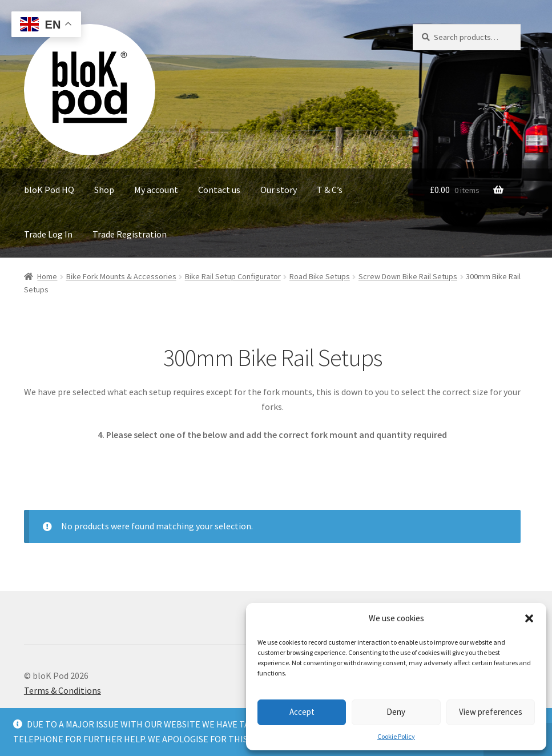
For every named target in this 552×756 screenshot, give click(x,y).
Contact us (219, 190)
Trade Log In (48, 234)
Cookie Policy (396, 736)
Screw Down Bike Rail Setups (408, 276)
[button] (529, 618)
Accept (302, 712)
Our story (279, 190)
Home (47, 276)
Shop (104, 190)
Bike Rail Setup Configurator (233, 276)
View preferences (491, 712)
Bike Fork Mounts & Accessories (121, 276)
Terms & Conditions (63, 690)
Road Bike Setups (320, 276)
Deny (396, 712)
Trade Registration (130, 234)
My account (156, 190)
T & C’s (330, 190)
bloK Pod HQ (49, 190)
